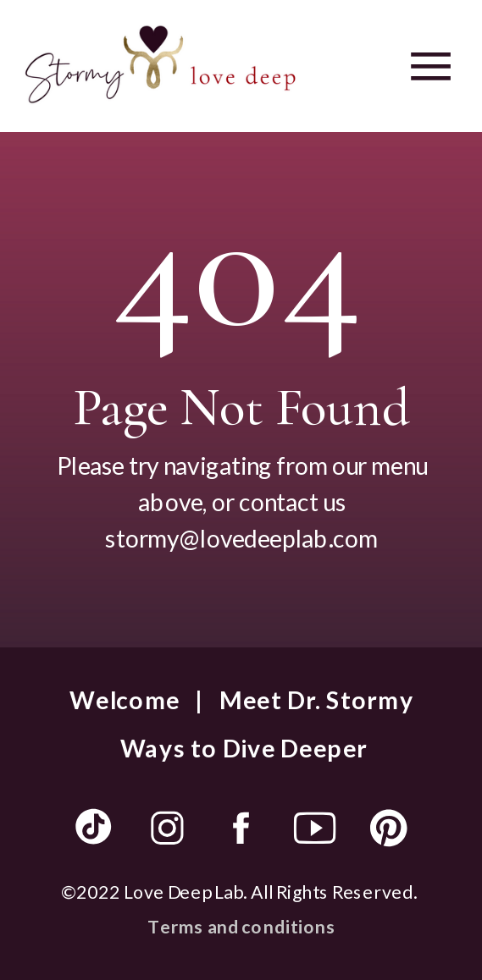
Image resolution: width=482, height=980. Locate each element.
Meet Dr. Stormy (316, 699)
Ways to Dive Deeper (244, 747)
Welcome (125, 699)
